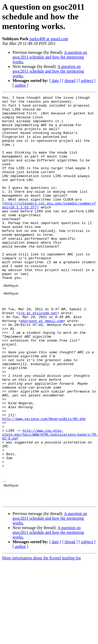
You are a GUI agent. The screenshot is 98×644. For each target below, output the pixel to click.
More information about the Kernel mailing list (41, 639)
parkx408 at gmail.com (49, 39)
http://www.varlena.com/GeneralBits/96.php (44, 484)
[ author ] (20, 85)
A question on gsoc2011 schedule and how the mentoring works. (50, 57)
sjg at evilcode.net (38, 357)
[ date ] (55, 81)
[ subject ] (87, 81)
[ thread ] (70, 81)
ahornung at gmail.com (42, 366)
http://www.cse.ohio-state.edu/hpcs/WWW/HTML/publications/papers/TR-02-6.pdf (50, 502)
